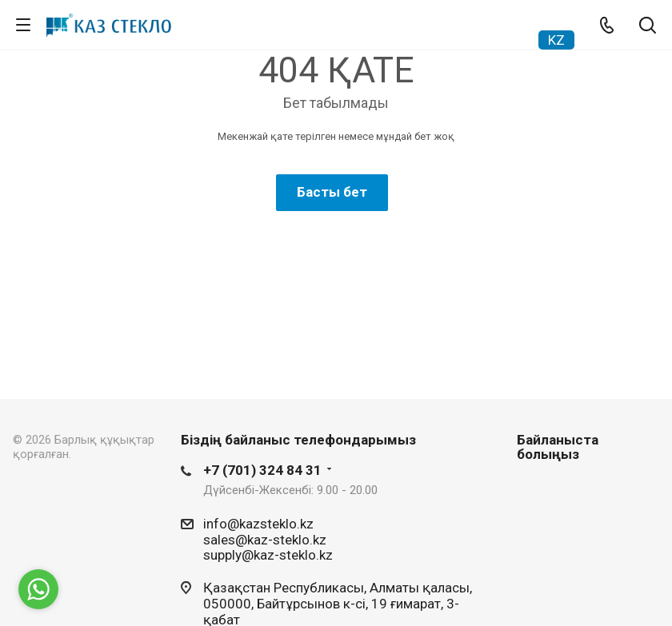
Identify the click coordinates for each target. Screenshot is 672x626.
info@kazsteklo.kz (258, 524)
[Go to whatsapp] (38, 589)
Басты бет (332, 192)
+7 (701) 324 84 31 (262, 470)
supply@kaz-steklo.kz (268, 555)
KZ (556, 40)
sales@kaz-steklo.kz (265, 539)
